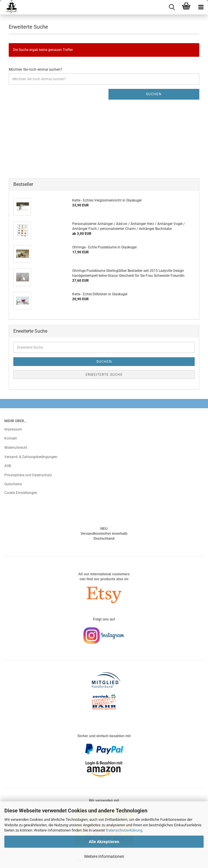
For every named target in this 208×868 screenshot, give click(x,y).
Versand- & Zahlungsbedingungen (31, 457)
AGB (8, 466)
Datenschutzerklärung (124, 830)
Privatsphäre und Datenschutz (28, 475)
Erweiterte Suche (104, 375)
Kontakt (11, 438)
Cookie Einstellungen (21, 493)
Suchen (154, 94)
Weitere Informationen (104, 856)
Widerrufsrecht (16, 448)
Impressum (13, 429)
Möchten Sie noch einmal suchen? (35, 69)
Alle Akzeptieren (104, 842)
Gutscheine (13, 484)
